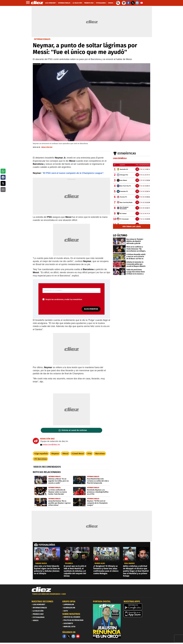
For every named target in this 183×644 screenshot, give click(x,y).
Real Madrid (129, 563)
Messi (66, 454)
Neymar (55, 454)
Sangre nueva (41, 563)
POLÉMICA (69, 563)
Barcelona (100, 454)
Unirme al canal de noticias (74, 430)
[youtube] (78, 636)
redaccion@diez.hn (50, 445)
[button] (3, 171)
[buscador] (118, 3)
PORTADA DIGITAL (102, 602)
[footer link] (91, 595)
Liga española (41, 454)
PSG (90, 454)
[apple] (138, 614)
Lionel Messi (78, 454)
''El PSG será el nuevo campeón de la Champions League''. (73, 173)
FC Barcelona (41, 459)
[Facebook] (64, 636)
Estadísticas (127, 153)
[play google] (138, 607)
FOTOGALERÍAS (47, 545)
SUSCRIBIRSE (91, 309)
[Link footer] (41, 590)
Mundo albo (100, 563)
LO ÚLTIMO (120, 235)
